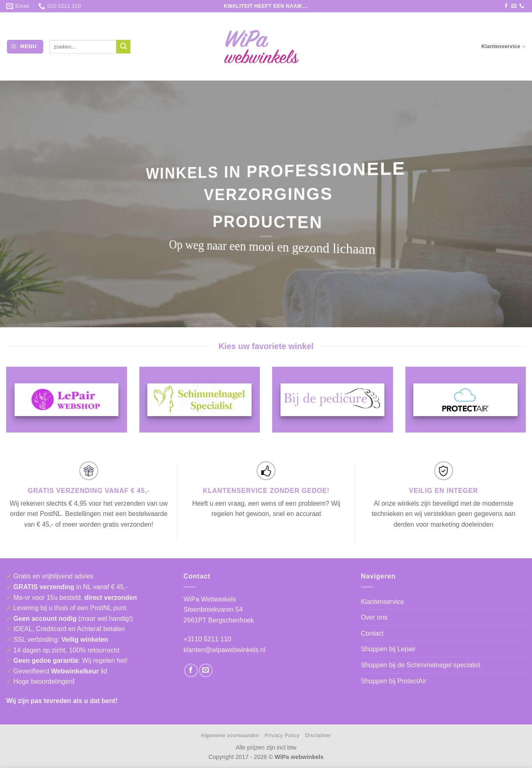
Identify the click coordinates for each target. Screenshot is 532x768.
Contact (372, 633)
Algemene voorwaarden (230, 736)
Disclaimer (318, 736)
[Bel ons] (522, 6)
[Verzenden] (123, 47)
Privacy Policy (282, 736)
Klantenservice (504, 47)
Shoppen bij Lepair (388, 649)
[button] (25, 47)
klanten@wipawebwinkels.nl (224, 650)
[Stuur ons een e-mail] (514, 6)
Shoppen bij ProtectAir (394, 681)
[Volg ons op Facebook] (506, 6)
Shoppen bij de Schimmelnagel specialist (421, 665)
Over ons (374, 617)
